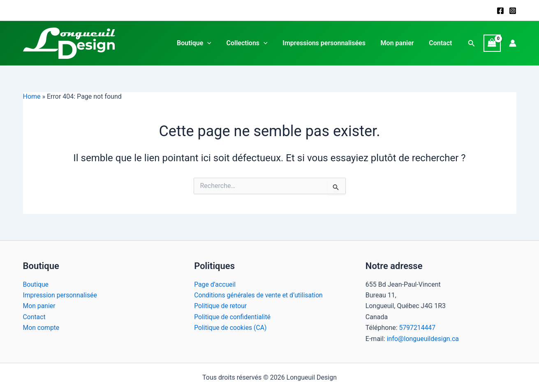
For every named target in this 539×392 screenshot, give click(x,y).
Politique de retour (221, 306)
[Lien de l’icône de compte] (513, 43)
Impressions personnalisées (329, 43)
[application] (216, 43)
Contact (442, 43)
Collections (254, 43)
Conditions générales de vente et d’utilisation (259, 295)
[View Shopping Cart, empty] (492, 43)
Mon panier (400, 43)
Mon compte (42, 328)
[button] (472, 43)
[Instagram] (513, 11)
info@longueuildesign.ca (423, 339)
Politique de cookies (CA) (231, 328)
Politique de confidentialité (233, 317)
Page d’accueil (215, 284)
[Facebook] (500, 11)
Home (32, 96)
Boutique (203, 43)
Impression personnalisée (61, 295)
